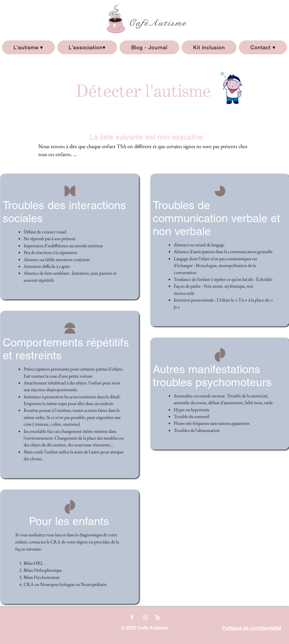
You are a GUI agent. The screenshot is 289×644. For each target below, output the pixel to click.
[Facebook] (132, 617)
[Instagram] (145, 617)
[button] (28, 47)
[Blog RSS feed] (158, 618)
